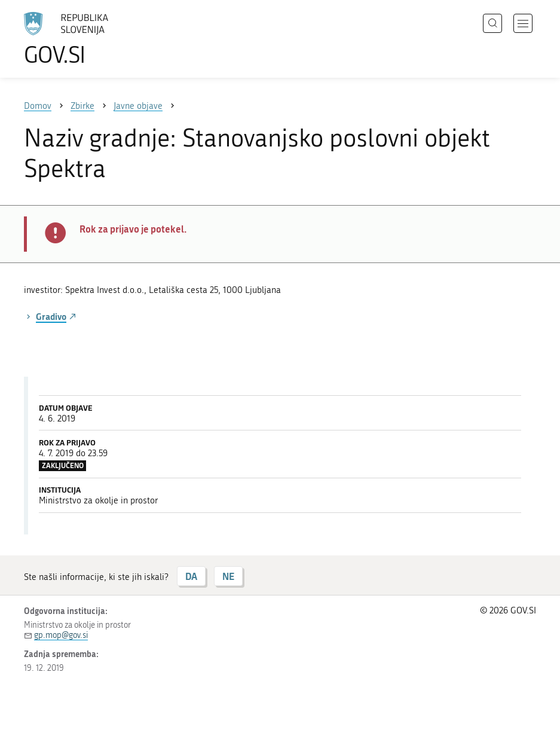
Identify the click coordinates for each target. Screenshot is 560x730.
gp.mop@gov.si (61, 635)
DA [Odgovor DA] (191, 576)
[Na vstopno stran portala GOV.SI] (84, 39)
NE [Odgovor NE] (228, 576)
